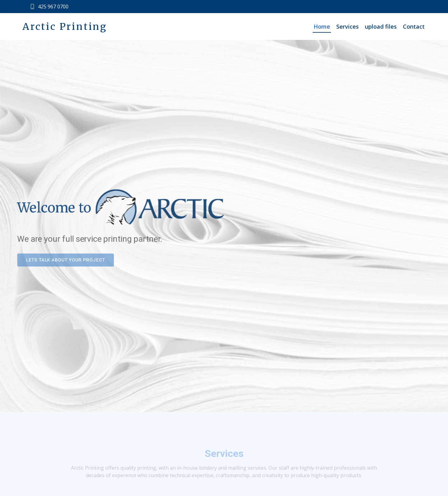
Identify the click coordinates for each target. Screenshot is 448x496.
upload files (381, 26)
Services (348, 26)
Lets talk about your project (61, 261)
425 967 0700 (53, 7)
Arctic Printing (65, 26)
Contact (414, 26)
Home (322, 26)
